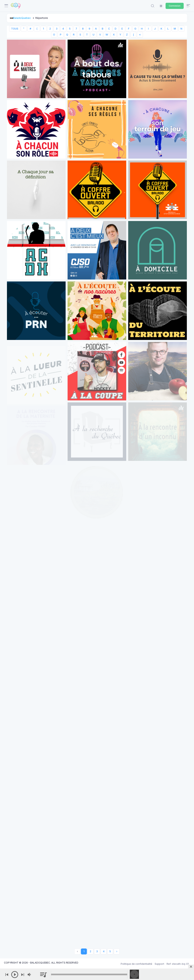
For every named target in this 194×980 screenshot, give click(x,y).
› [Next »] (117, 951)
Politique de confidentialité (136, 964)
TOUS (15, 29)
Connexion (175, 6)
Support (159, 964)
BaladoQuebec (22, 18)
